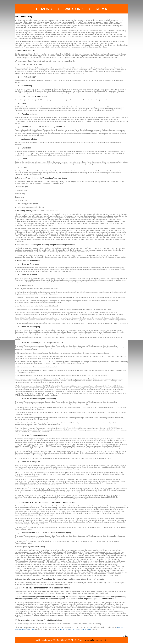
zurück (125, 636)
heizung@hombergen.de (96, 640)
